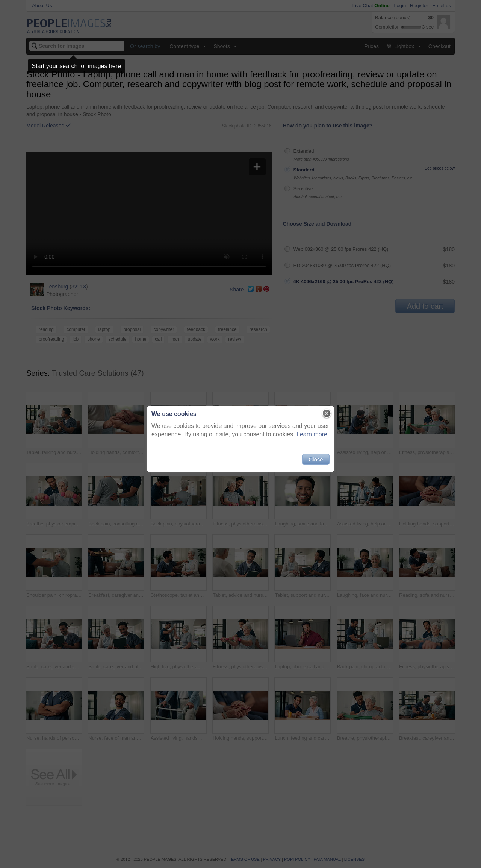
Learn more (312, 434)
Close (316, 459)
